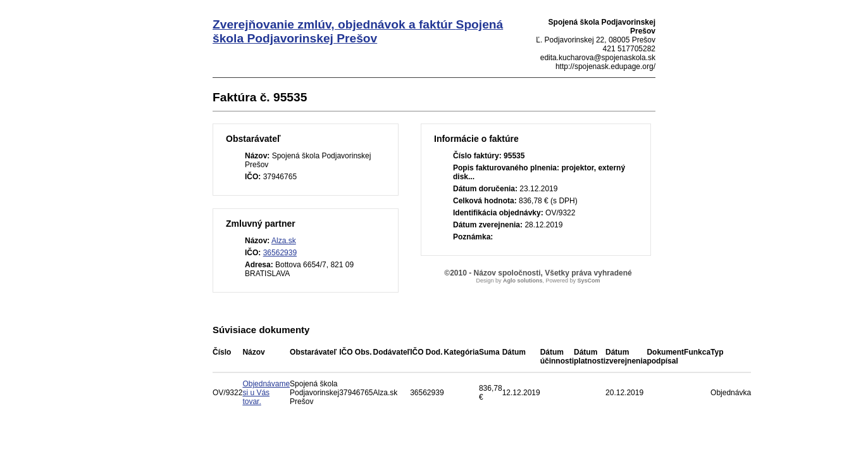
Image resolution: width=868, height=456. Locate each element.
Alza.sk (284, 241)
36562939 (280, 253)
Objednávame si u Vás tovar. (266, 393)
